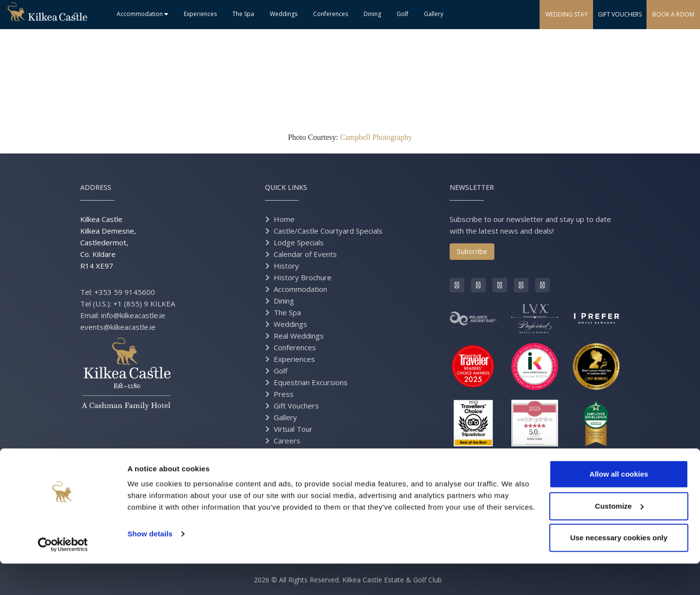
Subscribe (472, 251)
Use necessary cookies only (619, 569)
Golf (402, 14)
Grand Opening (299, 476)
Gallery (434, 14)
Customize (619, 537)
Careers (287, 441)
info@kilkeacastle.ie (133, 315)
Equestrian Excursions (311, 382)
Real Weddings (299, 336)
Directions (291, 464)
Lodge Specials (299, 242)
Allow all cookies (619, 505)
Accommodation (142, 14)
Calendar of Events (305, 254)
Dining (372, 14)
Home (284, 219)
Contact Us (292, 452)
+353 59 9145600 (125, 292)
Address (96, 187)
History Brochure (303, 277)
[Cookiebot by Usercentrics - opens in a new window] (63, 576)
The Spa (243, 14)
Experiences (200, 14)
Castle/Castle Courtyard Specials (328, 231)
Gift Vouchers (296, 406)
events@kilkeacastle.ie (118, 327)
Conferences (331, 14)
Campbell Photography (376, 137)
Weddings (284, 14)
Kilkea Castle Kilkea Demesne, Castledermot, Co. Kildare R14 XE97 (108, 242)
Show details (150, 565)
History (286, 266)
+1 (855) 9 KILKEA (144, 304)
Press (284, 394)
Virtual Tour (293, 429)
